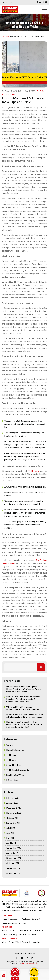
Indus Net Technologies (30, 963)
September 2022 (14, 868)
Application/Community (32, 919)
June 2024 (11, 833)
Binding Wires (26, 930)
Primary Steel (12, 780)
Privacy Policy (20, 953)
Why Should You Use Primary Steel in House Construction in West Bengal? (23, 708)
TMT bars (33, 471)
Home (4, 36)
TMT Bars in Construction (18, 770)
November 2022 (14, 858)
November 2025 (14, 813)
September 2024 (14, 823)
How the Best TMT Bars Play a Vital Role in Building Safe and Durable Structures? (25, 715)
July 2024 (11, 828)
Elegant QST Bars (9, 930)
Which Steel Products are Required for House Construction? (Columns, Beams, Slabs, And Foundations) (24, 689)
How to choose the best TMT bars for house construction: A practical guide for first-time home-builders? (24, 724)
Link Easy (39, 930)
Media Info (36, 942)
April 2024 (11, 843)
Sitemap (32, 953)
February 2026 (13, 798)
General (10, 745)
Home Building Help (10, 923)
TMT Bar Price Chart (27, 935)
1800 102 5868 (11, 2)
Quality (25, 923)
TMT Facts (11, 755)
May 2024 (11, 838)
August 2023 (12, 853)
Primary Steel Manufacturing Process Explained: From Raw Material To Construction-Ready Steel (23, 699)
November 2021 (14, 873)
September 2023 (14, 848)
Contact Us (14, 942)
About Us (14, 919)
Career (25, 942)
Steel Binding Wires (15, 775)
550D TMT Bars (14, 765)
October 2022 (13, 863)
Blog (8, 36)
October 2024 (13, 818)
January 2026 (12, 803)
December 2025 (14, 808)
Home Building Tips (15, 750)
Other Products (8, 935)
